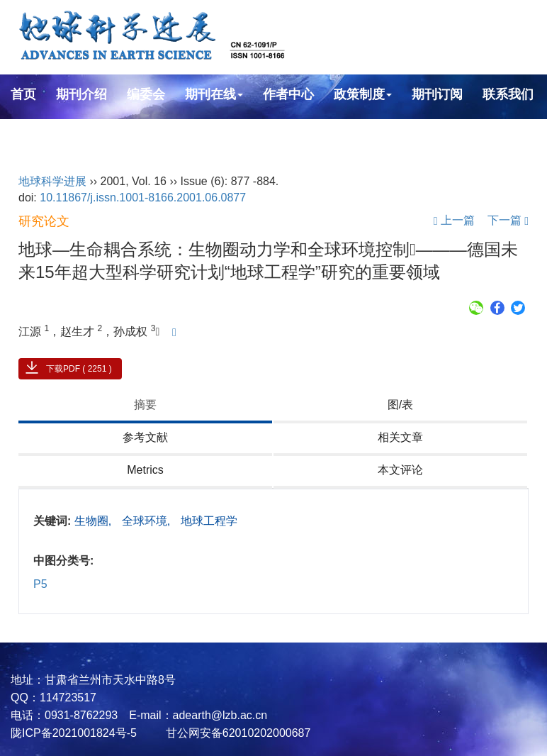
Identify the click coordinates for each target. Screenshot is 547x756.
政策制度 (363, 94)
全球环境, (148, 521)
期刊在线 (214, 94)
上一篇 (454, 220)
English (34, 133)
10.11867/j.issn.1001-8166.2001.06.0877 (143, 198)
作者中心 (288, 94)
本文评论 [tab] (400, 470)
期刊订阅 (437, 94)
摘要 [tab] (145, 405)
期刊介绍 (81, 94)
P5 (40, 584)
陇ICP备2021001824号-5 (74, 733)
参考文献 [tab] (145, 437)
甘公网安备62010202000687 (236, 733)
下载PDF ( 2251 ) (79, 369)
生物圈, (95, 521)
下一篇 (508, 220)
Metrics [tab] (145, 470)
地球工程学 (209, 521)
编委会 (146, 94)
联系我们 (508, 94)
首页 (23, 94)
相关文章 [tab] (400, 437)
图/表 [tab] (400, 405)
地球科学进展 (52, 181)
